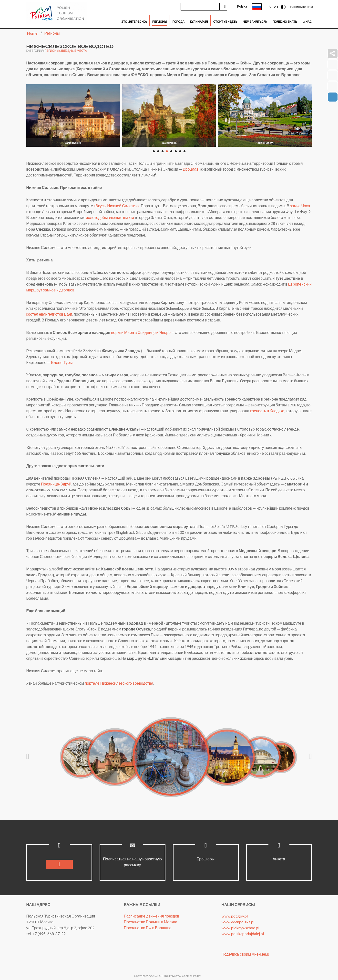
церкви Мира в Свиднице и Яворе (141, 332)
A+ (276, 7)
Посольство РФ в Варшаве (148, 928)
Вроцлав (191, 169)
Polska (242, 6)
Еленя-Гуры (62, 362)
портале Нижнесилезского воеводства (119, 683)
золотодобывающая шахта (110, 217)
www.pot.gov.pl (235, 916)
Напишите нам (302, 7)
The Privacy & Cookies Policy (182, 976)
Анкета (279, 859)
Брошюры (206, 859)
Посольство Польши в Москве (151, 922)
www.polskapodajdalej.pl (243, 934)
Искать (224, 7)
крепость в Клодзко (267, 411)
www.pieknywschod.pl (240, 928)
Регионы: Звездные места (66, 51)
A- (270, 7)
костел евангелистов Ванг (49, 314)
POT (160, 976)
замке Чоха (300, 206)
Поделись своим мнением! (245, 954)
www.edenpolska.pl (238, 922)
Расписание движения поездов (152, 916)
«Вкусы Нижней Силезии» (117, 206)
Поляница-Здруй (56, 484)
